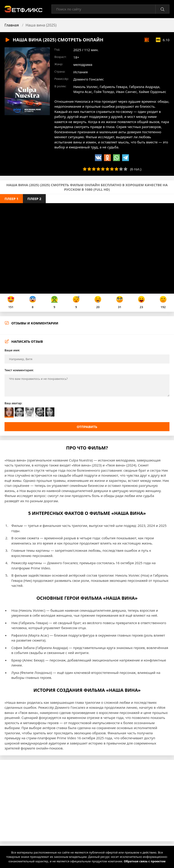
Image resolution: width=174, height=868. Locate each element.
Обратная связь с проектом (145, 861)
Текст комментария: (19, 370)
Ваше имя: (12, 350)
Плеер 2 (34, 199)
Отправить (87, 427)
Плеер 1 (11, 199)
